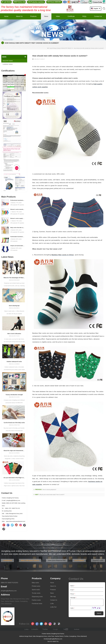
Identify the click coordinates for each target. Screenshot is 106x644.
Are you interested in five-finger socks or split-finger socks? (14, 478)
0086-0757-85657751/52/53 (9, 583)
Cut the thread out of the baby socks (14, 423)
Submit (99, 613)
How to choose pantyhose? (49, 490)
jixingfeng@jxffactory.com (9, 591)
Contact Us (98, 16)
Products (33, 16)
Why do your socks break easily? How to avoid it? (52, 495)
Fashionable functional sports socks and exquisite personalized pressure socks (17, 237)
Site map (53, 597)
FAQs (84, 16)
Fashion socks (36, 600)
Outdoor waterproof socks (14, 362)
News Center (57, 48)
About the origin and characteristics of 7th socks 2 (14, 451)
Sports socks (36, 590)
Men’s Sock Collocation (14, 334)
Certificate (71, 16)
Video (58, 16)
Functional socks (37, 604)
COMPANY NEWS (8, 64)
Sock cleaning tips (14, 306)
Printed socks (36, 586)
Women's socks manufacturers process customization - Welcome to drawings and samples (17, 209)
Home (6, 16)
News (46, 16)
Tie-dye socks (36, 593)
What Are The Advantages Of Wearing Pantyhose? (14, 278)
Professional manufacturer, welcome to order (17, 200)
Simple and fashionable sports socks (17, 246)
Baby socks (35, 583)
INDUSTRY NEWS (66, 48)
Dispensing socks (37, 597)
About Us (19, 16)
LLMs (52, 604)
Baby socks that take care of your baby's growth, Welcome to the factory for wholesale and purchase (17, 228)
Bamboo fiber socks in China (62, 255)
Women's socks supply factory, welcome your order (17, 218)
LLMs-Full (53, 607)
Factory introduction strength (14, 395)
